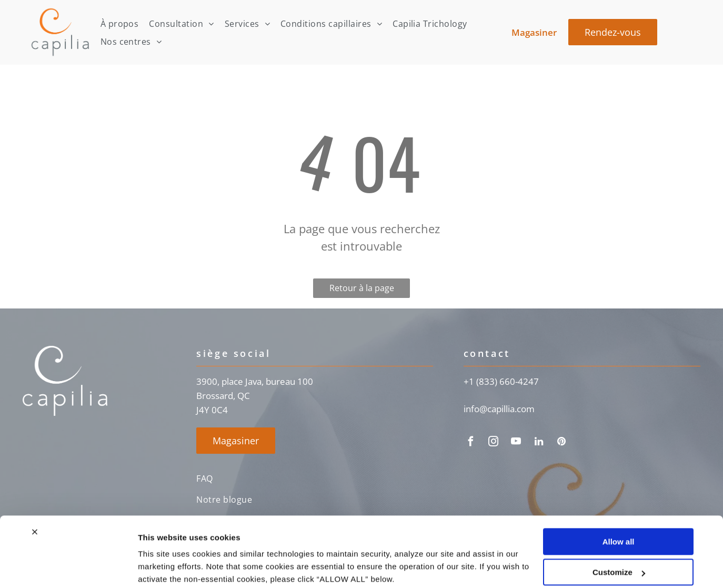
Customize (619, 531)
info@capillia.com (499, 409)
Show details (162, 567)
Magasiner (534, 32)
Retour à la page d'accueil (362, 290)
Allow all (619, 501)
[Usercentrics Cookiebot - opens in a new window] (68, 567)
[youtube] (516, 443)
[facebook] (471, 443)
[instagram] (494, 443)
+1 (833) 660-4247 (501, 381)
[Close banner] (35, 491)
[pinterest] (561, 443)
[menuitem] (120, 23)
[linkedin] (539, 443)
